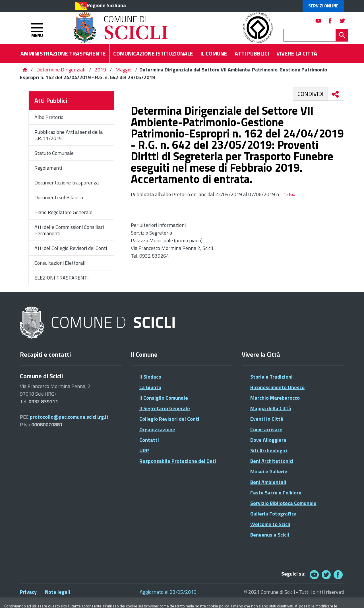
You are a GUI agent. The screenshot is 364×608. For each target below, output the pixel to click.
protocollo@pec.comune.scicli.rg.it (69, 417)
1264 (289, 194)
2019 (100, 70)
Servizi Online (323, 6)
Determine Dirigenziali (61, 70)
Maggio (123, 70)
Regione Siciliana (106, 5)
